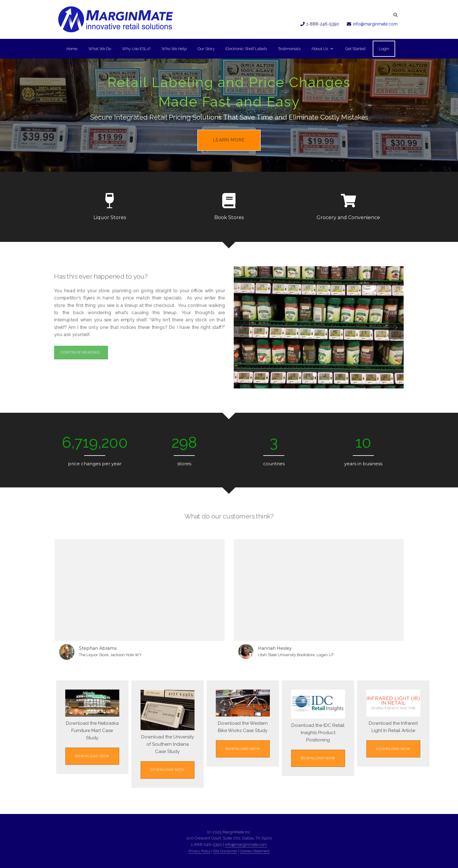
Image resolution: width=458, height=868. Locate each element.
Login (384, 49)
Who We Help (174, 49)
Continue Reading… (76, 356)
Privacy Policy (199, 851)
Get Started (355, 49)
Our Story (206, 49)
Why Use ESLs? (136, 49)
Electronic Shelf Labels (246, 49)
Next (396, 327)
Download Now (92, 756)
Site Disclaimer (225, 851)
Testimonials (289, 49)
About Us (322, 49)
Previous (241, 327)
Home (72, 49)
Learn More (229, 140)
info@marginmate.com (375, 24)
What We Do (100, 49)
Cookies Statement (255, 851)
